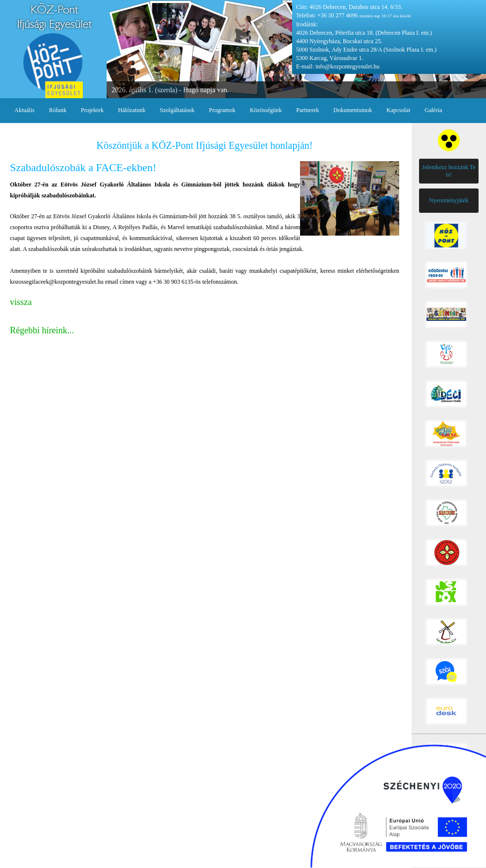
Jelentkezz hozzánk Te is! (449, 171)
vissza (21, 302)
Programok (222, 110)
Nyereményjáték (449, 200)
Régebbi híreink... (42, 330)
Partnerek (307, 110)
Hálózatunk (132, 110)
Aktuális (25, 110)
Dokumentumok (353, 110)
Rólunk (58, 110)
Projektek (92, 110)
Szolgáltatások (177, 110)
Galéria (433, 110)
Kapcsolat (398, 110)
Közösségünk (266, 110)
